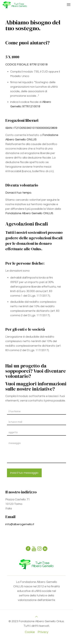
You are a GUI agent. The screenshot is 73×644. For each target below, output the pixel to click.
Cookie (30, 632)
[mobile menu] (69, 5)
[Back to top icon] (36, 617)
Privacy (43, 632)
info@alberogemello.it (20, 524)
